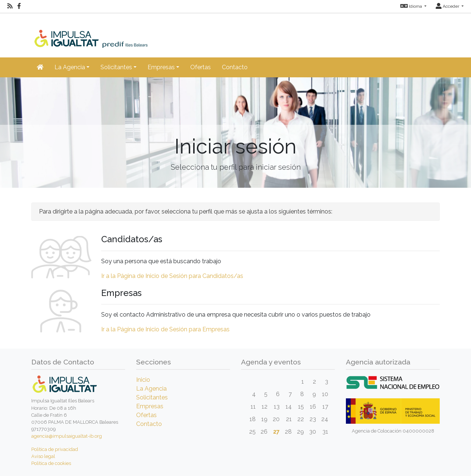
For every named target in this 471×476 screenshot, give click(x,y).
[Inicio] (103, 30)
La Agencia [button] (70, 67)
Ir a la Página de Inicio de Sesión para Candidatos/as (172, 276)
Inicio (143, 380)
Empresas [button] (161, 67)
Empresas (150, 406)
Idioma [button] (412, 6)
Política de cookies (51, 463)
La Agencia (151, 389)
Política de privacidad (55, 449)
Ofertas (201, 67)
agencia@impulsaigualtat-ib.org (67, 436)
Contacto (235, 67)
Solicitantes (152, 397)
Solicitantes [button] (116, 67)
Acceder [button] (448, 6)
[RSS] (10, 6)
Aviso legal (43, 456)
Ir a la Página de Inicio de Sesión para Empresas (165, 329)
